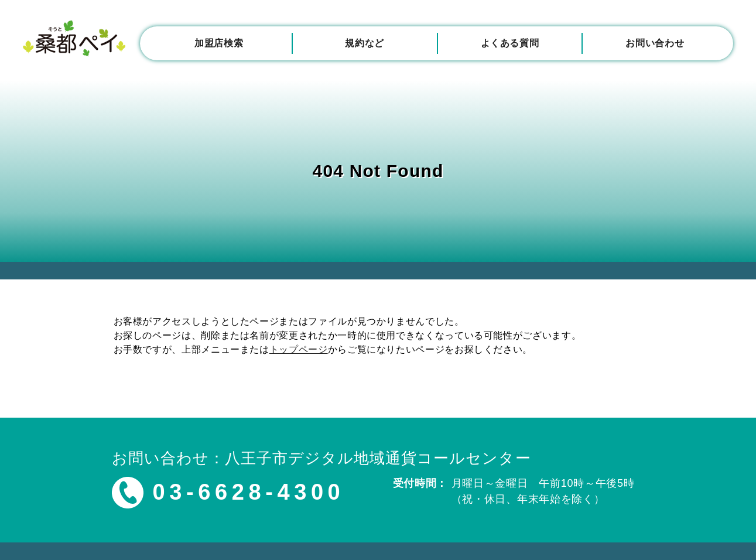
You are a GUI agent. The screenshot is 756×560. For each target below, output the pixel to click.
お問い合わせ (655, 43)
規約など (365, 43)
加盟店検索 (219, 43)
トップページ (299, 349)
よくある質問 (510, 43)
